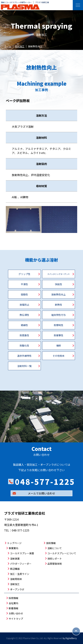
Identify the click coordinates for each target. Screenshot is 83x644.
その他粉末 (59, 356)
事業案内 (13, 548)
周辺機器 (15, 569)
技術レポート (55, 559)
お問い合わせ (16, 613)
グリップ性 (24, 274)
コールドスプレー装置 (22, 553)
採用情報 (13, 598)
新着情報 (13, 608)
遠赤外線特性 (24, 356)
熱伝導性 (24, 315)
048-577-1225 (45, 482)
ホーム (8, 46)
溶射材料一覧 (24, 366)
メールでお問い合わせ (41, 493)
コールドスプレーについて (62, 553)
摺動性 (24, 294)
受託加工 (20, 46)
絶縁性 (24, 325)
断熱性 (59, 305)
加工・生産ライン (20, 574)
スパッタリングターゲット (59, 274)
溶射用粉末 (16, 579)
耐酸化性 (24, 345)
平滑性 (24, 284)
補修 (59, 345)
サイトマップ (16, 619)
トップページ (14, 543)
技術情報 (51, 543)
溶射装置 (15, 559)
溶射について (55, 548)
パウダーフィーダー (21, 564)
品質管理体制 (55, 564)
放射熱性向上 (59, 294)
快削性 (59, 284)
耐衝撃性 (59, 335)
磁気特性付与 (59, 315)
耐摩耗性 (59, 325)
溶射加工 (15, 584)
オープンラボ (17, 589)
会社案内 (13, 603)
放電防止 (24, 305)
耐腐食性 (24, 335)
